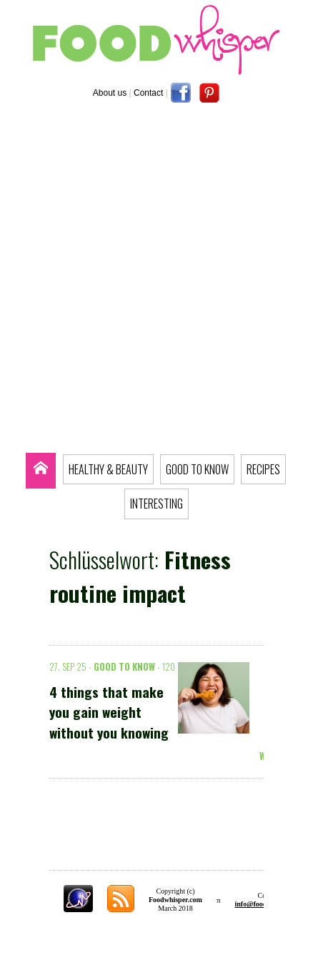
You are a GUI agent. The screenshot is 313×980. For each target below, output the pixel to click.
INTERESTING (156, 504)
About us (110, 93)
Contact (148, 93)
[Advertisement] (156, 281)
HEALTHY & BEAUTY (108, 469)
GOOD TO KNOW (197, 469)
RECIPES (263, 469)
